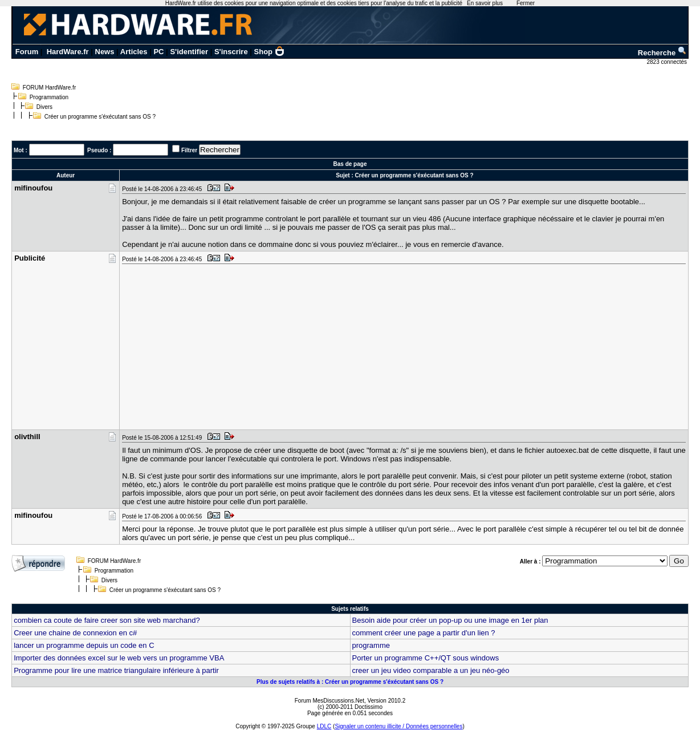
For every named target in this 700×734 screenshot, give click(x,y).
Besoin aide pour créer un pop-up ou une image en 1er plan (450, 620)
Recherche (662, 53)
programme (371, 645)
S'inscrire (231, 52)
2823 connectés (667, 62)
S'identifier (189, 52)
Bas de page (350, 164)
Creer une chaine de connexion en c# (75, 633)
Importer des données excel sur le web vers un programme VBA (119, 658)
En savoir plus (485, 3)
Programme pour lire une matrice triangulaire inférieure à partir (116, 670)
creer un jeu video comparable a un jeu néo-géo (431, 670)
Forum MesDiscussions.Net (329, 701)
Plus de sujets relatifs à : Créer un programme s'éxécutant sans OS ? (350, 682)
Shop (270, 52)
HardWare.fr (68, 52)
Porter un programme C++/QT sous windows (426, 658)
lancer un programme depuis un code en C (84, 645)
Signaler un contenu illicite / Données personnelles (398, 726)
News (105, 52)
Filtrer (189, 150)
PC (158, 52)
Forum (27, 52)
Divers (44, 107)
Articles (134, 52)
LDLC (324, 726)
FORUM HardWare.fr (50, 88)
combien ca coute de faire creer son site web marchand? (107, 620)
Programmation (49, 97)
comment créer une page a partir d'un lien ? (424, 633)
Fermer (526, 3)
